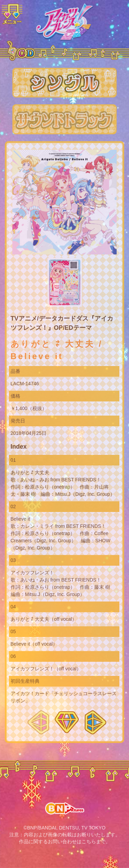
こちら (89, 841)
